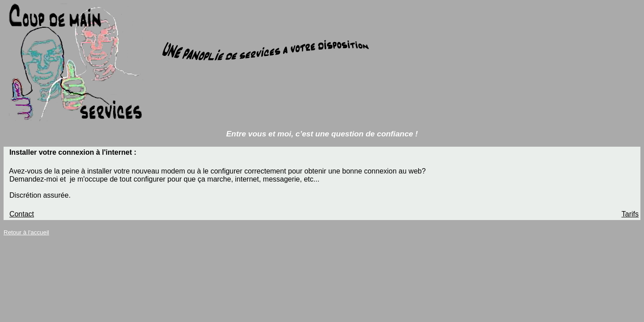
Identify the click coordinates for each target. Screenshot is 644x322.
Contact (22, 214)
